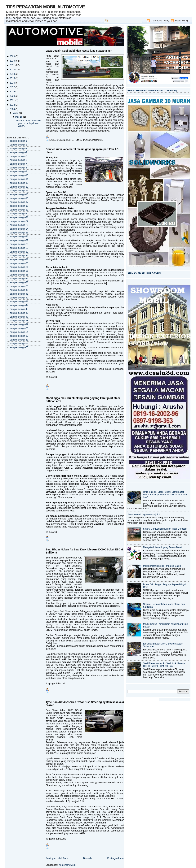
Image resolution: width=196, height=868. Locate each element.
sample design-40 (19, 290)
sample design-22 (19, 221)
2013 (12, 74)
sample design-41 (19, 294)
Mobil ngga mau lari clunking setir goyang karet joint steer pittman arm (83, 400)
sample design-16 (19, 198)
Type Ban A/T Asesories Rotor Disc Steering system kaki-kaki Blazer (85, 704)
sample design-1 (18, 141)
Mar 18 (19, 117)
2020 (12, 96)
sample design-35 (19, 271)
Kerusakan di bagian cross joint (144, 514)
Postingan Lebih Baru (57, 858)
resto (70, 140)
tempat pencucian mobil (89, 140)
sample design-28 (19, 244)
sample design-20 (19, 214)
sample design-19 (19, 210)
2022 (12, 105)
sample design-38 (19, 282)
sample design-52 (19, 336)
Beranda (88, 858)
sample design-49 (19, 324)
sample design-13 (19, 187)
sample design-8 (18, 168)
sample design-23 (19, 225)
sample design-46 (19, 313)
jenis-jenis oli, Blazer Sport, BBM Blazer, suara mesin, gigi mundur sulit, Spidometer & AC (165, 495)
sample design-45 (19, 309)
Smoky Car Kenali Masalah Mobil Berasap (165, 529)
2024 (12, 109)
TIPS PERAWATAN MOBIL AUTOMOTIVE (45, 7)
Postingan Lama (116, 858)
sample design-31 (19, 256)
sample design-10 (19, 175)
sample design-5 (18, 156)
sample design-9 (18, 171)
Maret (16, 113)
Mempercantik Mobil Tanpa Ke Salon (162, 566)
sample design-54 (19, 344)
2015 (12, 78)
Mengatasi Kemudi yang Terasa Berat (163, 547)
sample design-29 (19, 248)
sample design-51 (19, 332)
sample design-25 (19, 233)
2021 (12, 100)
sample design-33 (19, 263)
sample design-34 (19, 267)
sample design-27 (19, 240)
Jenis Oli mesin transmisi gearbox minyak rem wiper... (28, 123)
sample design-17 (19, 202)
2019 (12, 92)
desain (61, 140)
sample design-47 (19, 317)
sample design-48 (19, 321)
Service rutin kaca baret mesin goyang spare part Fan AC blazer (82, 151)
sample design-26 (19, 237)
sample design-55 (19, 347)
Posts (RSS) (181, 21)
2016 (12, 83)
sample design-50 (19, 328)
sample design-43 (19, 302)
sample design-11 (19, 179)
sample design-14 (19, 191)
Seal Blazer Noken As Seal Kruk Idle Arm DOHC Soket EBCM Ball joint (84, 551)
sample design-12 (19, 183)
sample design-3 (18, 149)
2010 (12, 61)
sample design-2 (18, 145)
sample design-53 (19, 340)
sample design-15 (19, 194)
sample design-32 (19, 259)
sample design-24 (19, 229)
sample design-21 (19, 217)
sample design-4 (18, 152)
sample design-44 (19, 305)
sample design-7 (18, 164)
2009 (12, 56)
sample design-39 (19, 286)
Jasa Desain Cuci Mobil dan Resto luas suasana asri (79, 51)
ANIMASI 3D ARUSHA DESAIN (144, 273)
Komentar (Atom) (67, 865)
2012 (12, 70)
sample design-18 (19, 206)
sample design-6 (18, 160)
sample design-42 (19, 298)
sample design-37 (19, 279)
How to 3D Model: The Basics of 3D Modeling (152, 91)
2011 (12, 65)
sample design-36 (19, 275)
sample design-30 (19, 252)
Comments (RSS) (160, 21)
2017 (12, 87)
